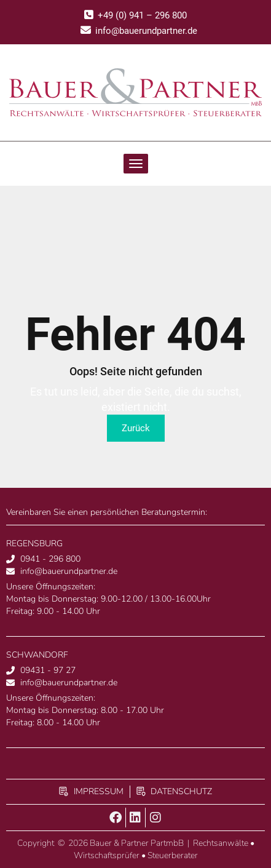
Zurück (136, 428)
